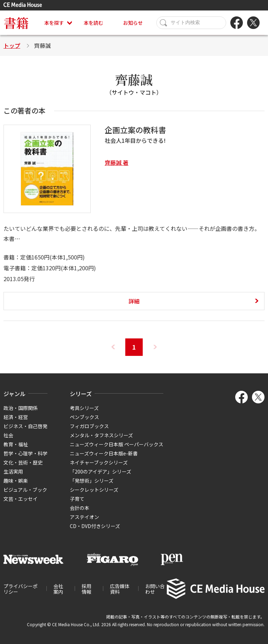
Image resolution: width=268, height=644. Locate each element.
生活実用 (13, 471)
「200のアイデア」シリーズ (100, 471)
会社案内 (58, 589)
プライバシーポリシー (21, 589)
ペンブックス (84, 417)
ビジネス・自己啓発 (25, 426)
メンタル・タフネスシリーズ (101, 435)
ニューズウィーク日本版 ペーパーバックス (117, 444)
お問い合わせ (155, 589)
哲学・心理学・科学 (25, 453)
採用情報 (87, 589)
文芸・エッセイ (21, 499)
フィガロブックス (89, 426)
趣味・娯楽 (16, 481)
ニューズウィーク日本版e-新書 (104, 453)
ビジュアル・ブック (25, 490)
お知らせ (133, 23)
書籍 (16, 23)
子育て (77, 499)
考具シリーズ (84, 408)
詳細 (134, 301)
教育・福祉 (16, 444)
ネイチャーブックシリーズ (99, 462)
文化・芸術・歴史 (23, 462)
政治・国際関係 (21, 408)
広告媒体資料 (120, 589)
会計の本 (80, 508)
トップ (12, 45)
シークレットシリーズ (94, 490)
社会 (8, 435)
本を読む (94, 23)
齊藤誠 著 (117, 162)
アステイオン (84, 517)
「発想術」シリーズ (92, 481)
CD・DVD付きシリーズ (95, 526)
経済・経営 (16, 417)
